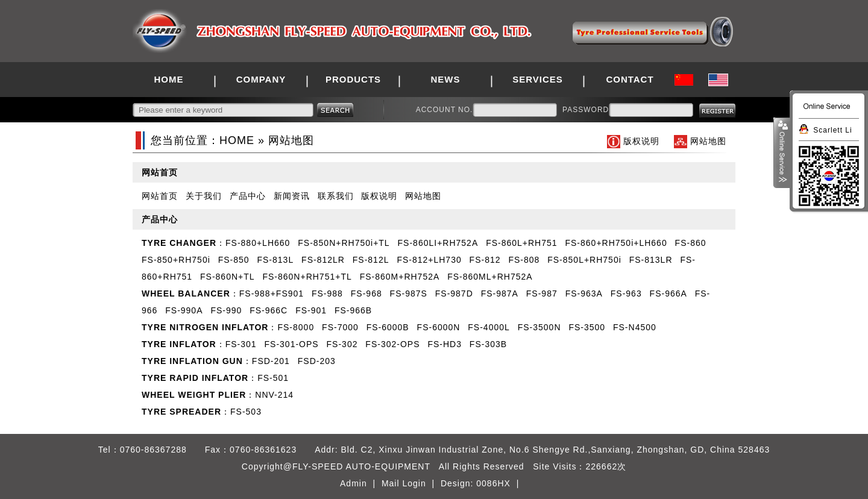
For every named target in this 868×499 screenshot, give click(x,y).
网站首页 (160, 196)
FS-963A (584, 293)
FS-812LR (323, 260)
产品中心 (248, 196)
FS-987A (500, 293)
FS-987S (409, 293)
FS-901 (311, 310)
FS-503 (246, 412)
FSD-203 (317, 361)
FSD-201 (271, 361)
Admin (354, 483)
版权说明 (641, 141)
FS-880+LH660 (258, 243)
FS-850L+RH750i (584, 260)
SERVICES (538, 79)
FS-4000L (489, 327)
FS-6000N (439, 327)
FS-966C (269, 310)
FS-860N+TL (228, 277)
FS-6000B (388, 327)
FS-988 (327, 293)
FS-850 (234, 260)
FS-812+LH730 (429, 260)
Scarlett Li (832, 130)
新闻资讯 (292, 196)
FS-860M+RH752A (400, 277)
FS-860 (691, 243)
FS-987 (542, 293)
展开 (782, 153)
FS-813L (275, 260)
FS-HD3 (445, 344)
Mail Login (404, 483)
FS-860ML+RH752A (490, 277)
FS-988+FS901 (272, 293)
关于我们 (204, 196)
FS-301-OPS (292, 344)
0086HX (493, 483)
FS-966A (668, 293)
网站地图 (708, 141)
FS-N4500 (635, 327)
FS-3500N (539, 327)
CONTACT (630, 79)
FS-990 (226, 310)
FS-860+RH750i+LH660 (616, 243)
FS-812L (371, 260)
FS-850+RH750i (176, 260)
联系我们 (336, 196)
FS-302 (342, 344)
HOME (169, 79)
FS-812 (485, 260)
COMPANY (261, 79)
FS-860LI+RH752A (438, 243)
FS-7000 (340, 327)
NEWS (446, 79)
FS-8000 (296, 327)
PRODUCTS (353, 79)
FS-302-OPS (392, 344)
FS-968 (366, 293)
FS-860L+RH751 (521, 243)
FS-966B (353, 310)
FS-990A (184, 310)
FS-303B (488, 344)
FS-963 (626, 293)
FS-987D (454, 293)
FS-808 (524, 260)
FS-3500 (587, 327)
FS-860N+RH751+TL (307, 277)
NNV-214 (274, 395)
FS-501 (273, 378)
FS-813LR (651, 260)
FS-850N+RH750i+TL (344, 243)
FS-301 (241, 344)
